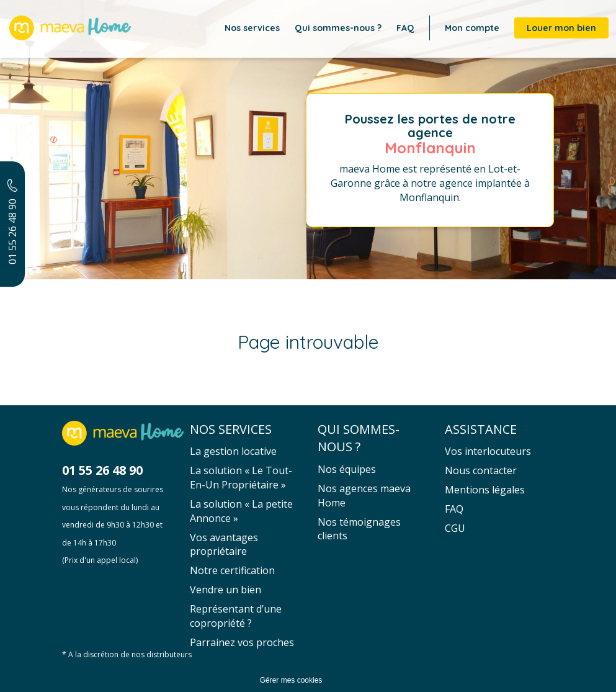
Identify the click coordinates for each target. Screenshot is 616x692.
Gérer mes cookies (291, 680)
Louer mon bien (561, 28)
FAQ (405, 28)
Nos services (252, 28)
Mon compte (472, 28)
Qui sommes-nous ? (338, 28)
